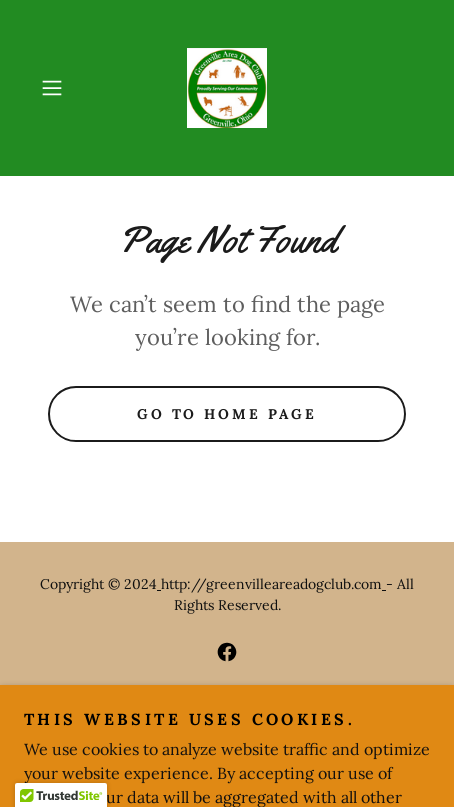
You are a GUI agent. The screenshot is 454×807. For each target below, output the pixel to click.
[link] (227, 88)
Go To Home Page (227, 414)
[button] (61, 88)
